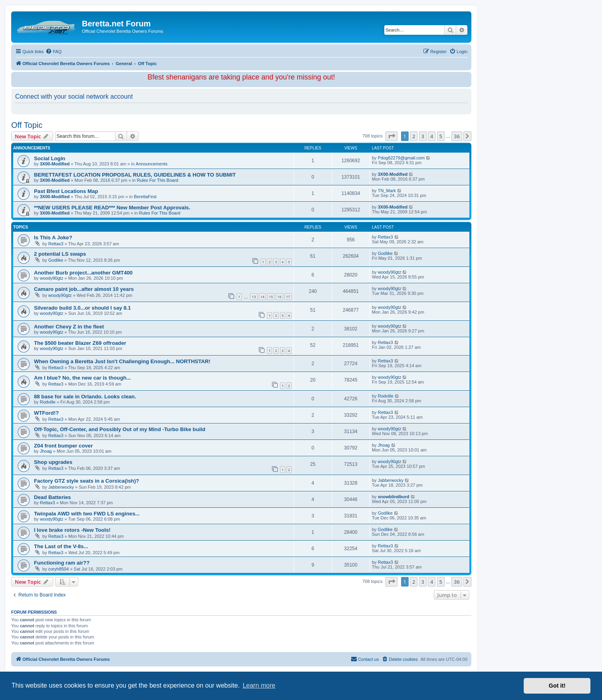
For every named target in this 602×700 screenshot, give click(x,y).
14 (262, 297)
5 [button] (441, 136)
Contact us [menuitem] (365, 659)
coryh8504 (59, 569)
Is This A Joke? (53, 238)
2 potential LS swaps (60, 254)
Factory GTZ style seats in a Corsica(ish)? (86, 481)
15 (271, 297)
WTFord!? (46, 413)
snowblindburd (394, 497)
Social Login (50, 158)
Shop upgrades (53, 462)
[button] (391, 136)
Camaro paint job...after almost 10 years (84, 289)
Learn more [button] (259, 685)
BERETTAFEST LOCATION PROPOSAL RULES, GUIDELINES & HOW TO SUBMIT (135, 175)
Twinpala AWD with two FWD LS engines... (87, 514)
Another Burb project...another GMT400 (83, 273)
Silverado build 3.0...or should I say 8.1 (82, 308)
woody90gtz (52, 278)
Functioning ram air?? (62, 563)
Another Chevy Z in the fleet (69, 327)
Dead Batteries (52, 497)
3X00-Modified (55, 164)
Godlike (56, 260)
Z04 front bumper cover (63, 446)
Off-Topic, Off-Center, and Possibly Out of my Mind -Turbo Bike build (120, 429)
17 (288, 297)
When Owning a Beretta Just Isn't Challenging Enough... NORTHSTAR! (122, 361)
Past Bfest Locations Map (66, 191)
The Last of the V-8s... (61, 546)
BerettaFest (145, 197)
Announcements (152, 164)
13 (254, 297)
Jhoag (46, 451)
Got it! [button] (557, 686)
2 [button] (414, 136)
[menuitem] (54, 52)
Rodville (48, 402)
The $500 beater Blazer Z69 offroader (80, 343)
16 (279, 297)
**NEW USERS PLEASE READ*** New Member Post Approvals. (112, 208)
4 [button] (432, 136)
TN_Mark (387, 191)
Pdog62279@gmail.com (401, 158)
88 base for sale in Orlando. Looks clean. (85, 397)
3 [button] (423, 136)
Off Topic (27, 125)
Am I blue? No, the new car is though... (82, 378)
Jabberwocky (61, 487)
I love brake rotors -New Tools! (72, 530)
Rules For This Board (157, 180)
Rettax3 (56, 244)
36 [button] (457, 136)
